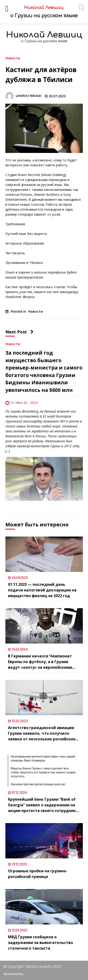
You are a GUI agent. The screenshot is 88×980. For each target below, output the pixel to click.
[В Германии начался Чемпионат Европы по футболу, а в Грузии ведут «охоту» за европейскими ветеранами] (44, 626)
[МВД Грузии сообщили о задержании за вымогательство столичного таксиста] (44, 907)
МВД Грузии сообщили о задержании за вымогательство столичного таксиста (40, 943)
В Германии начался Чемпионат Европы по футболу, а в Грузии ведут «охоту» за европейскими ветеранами (40, 662)
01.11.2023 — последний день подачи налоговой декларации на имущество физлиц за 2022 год (42, 590)
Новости (13, 58)
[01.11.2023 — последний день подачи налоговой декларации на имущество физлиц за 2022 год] (44, 554)
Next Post (19, 332)
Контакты (13, 974)
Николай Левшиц (44, 35)
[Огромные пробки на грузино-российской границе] (44, 841)
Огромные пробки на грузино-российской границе (38, 874)
